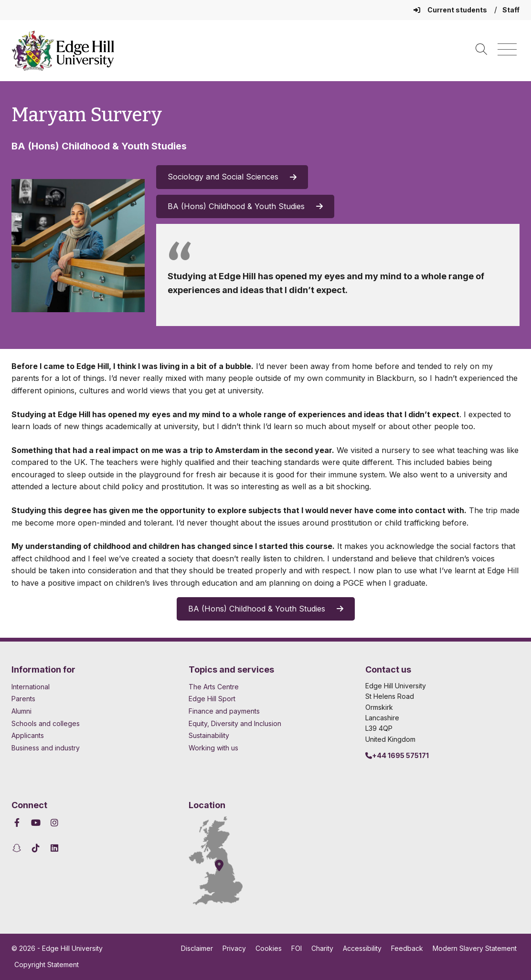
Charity (322, 948)
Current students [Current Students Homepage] (451, 10)
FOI (297, 948)
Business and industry (46, 748)
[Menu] (507, 50)
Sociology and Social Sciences (232, 177)
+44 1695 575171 (397, 755)
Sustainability (209, 735)
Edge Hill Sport (212, 699)
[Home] (63, 51)
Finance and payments (224, 711)
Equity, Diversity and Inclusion (235, 723)
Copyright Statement (47, 964)
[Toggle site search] (481, 50)
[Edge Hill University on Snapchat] (18, 848)
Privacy (234, 948)
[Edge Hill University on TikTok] (36, 848)
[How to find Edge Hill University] (224, 861)
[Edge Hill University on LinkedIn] (55, 848)
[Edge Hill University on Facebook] (18, 823)
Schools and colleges (46, 723)
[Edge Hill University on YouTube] (36, 823)
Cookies (269, 948)
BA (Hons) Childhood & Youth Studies (245, 206)
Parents (23, 699)
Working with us (213, 748)
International (31, 687)
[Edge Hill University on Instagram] (55, 823)
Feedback (407, 948)
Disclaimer (197, 948)
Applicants (28, 735)
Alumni (21, 711)
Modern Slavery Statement (475, 948)
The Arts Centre (214, 687)
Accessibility (362, 948)
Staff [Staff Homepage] (511, 10)
